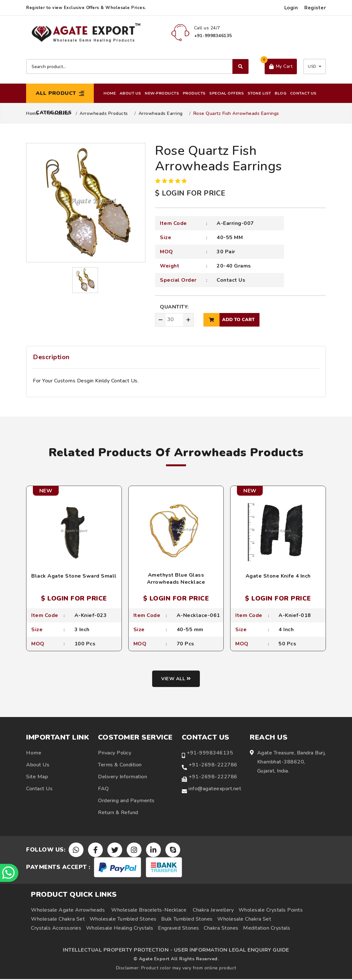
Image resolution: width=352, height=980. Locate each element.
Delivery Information (122, 777)
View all (176, 680)
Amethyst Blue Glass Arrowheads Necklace (176, 579)
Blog (280, 93)
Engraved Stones (179, 929)
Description (51, 357)
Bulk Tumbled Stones (187, 920)
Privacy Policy (115, 753)
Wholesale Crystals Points (271, 911)
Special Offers (226, 93)
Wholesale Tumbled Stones (123, 920)
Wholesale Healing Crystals (120, 929)
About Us (130, 93)
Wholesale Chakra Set (58, 920)
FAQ (103, 789)
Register (315, 8)
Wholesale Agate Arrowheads (68, 911)
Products (194, 93)
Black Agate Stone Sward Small (74, 576)
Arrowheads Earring (161, 114)
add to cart (229, 320)
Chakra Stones (221, 929)
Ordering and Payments (126, 801)
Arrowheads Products (104, 114)
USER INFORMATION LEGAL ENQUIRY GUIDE (232, 951)
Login (291, 8)
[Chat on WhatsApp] (10, 872)
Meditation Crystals (267, 929)
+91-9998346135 (210, 753)
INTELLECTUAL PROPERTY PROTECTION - (118, 951)
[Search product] (137, 66)
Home (110, 93)
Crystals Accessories (56, 929)
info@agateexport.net (215, 789)
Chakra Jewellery (213, 911)
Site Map (37, 777)
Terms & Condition (120, 765)
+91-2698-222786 (213, 765)
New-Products (162, 93)
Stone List (259, 93)
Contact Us (303, 93)
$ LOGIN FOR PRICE (190, 193)
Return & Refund (118, 813)
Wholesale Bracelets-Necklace (149, 911)
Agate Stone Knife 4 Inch (278, 576)
